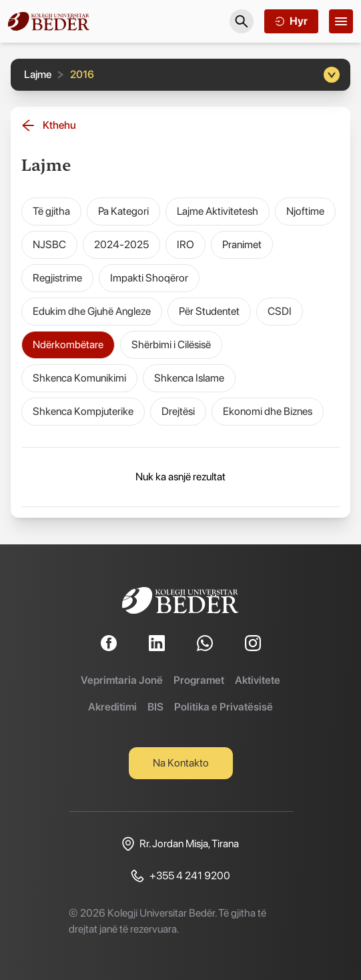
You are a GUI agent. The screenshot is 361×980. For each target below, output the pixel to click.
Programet (199, 680)
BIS (155, 707)
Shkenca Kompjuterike (83, 411)
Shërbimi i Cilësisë (171, 345)
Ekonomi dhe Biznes (268, 411)
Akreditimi (112, 707)
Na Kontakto (181, 763)
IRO (186, 244)
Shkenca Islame (189, 378)
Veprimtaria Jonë (122, 680)
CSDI (280, 311)
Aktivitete (258, 680)
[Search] (242, 21)
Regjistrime (57, 278)
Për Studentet (209, 311)
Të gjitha (51, 211)
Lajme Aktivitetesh (218, 211)
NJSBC (49, 244)
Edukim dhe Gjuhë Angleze (92, 311)
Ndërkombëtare (68, 345)
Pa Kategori (123, 211)
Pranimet (242, 244)
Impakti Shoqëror (149, 278)
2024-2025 (121, 244)
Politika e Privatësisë (224, 707)
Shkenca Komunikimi (79, 378)
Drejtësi (178, 411)
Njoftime (305, 211)
